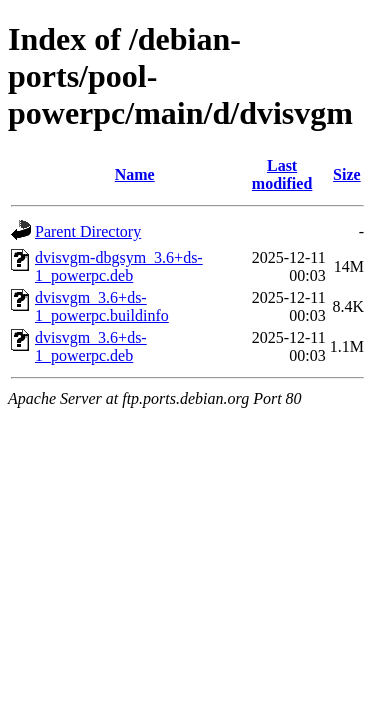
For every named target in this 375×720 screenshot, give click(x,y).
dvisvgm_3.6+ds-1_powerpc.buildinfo (102, 306)
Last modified (282, 174)
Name (135, 174)
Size (347, 174)
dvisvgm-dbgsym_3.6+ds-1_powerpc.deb (119, 266)
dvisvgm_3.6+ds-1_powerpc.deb (91, 346)
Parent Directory (88, 231)
